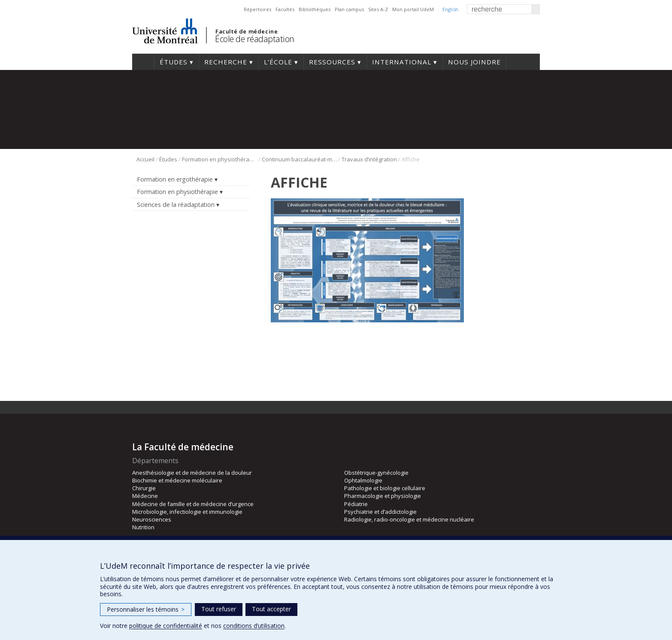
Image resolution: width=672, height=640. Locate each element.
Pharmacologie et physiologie (383, 496)
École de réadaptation (255, 39)
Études (174, 62)
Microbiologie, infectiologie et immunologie (187, 512)
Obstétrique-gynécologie (376, 473)
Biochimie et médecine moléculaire (177, 480)
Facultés (285, 9)
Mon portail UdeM (413, 9)
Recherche (226, 62)
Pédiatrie (356, 504)
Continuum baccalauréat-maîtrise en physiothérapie (299, 159)
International (402, 62)
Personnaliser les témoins (146, 609)
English (450, 9)
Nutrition (143, 527)
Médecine (145, 496)
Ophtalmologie (363, 480)
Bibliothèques (315, 9)
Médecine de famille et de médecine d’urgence (193, 504)
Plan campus (349, 9)
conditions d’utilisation (254, 626)
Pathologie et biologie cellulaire (385, 488)
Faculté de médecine (247, 31)
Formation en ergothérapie (175, 179)
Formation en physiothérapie (219, 159)
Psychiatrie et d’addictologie (380, 512)
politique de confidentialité (166, 626)
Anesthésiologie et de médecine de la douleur (192, 473)
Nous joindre (474, 62)
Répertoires (257, 9)
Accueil (143, 62)
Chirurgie (144, 488)
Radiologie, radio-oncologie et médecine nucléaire (409, 519)
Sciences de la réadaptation (176, 205)
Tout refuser (219, 609)
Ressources (332, 62)
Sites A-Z (378, 9)
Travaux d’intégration (369, 159)
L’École (278, 62)
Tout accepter (271, 609)
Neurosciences (152, 519)
